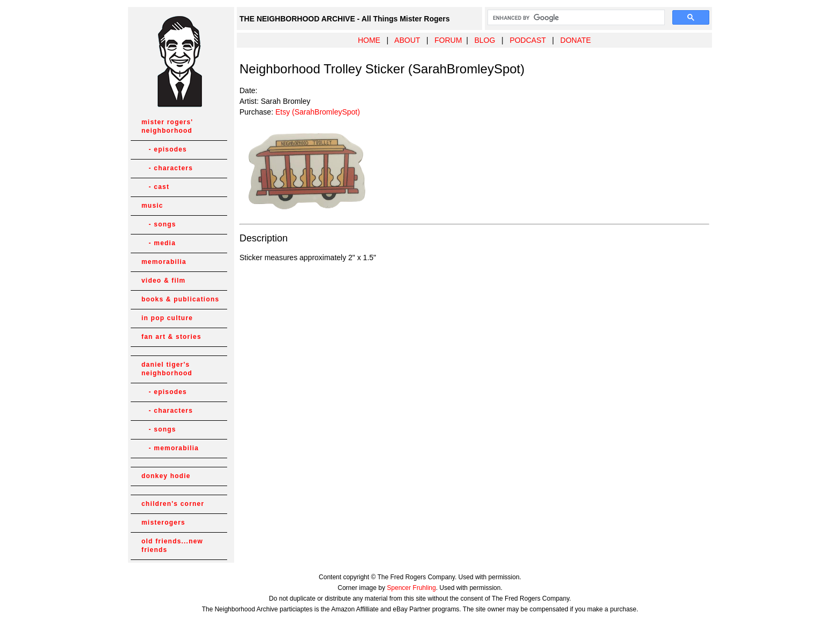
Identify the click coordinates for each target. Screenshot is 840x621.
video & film (163, 281)
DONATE (576, 40)
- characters (167, 168)
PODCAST (527, 40)
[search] (575, 18)
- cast (155, 187)
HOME (369, 40)
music (152, 206)
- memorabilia (170, 448)
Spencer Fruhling (411, 588)
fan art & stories (171, 337)
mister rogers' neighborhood (167, 126)
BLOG (485, 40)
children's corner (173, 504)
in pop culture (167, 318)
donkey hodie (166, 476)
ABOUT (407, 40)
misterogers (163, 522)
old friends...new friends (172, 546)
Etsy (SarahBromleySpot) (318, 112)
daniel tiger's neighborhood (167, 369)
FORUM (448, 40)
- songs (159, 224)
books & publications (180, 299)
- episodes (164, 149)
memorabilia (164, 262)
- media (159, 243)
